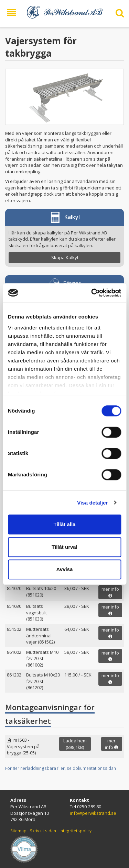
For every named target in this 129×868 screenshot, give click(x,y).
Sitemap (18, 831)
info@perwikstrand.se (93, 813)
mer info (110, 592)
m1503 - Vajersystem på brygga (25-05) (23, 746)
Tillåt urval (64, 547)
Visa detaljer (92, 503)
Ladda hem (75, 744)
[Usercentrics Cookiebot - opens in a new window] (92, 293)
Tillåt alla (65, 524)
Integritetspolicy (76, 831)
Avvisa (65, 569)
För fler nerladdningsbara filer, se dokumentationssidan (61, 768)
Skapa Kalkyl (65, 257)
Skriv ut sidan (43, 831)
